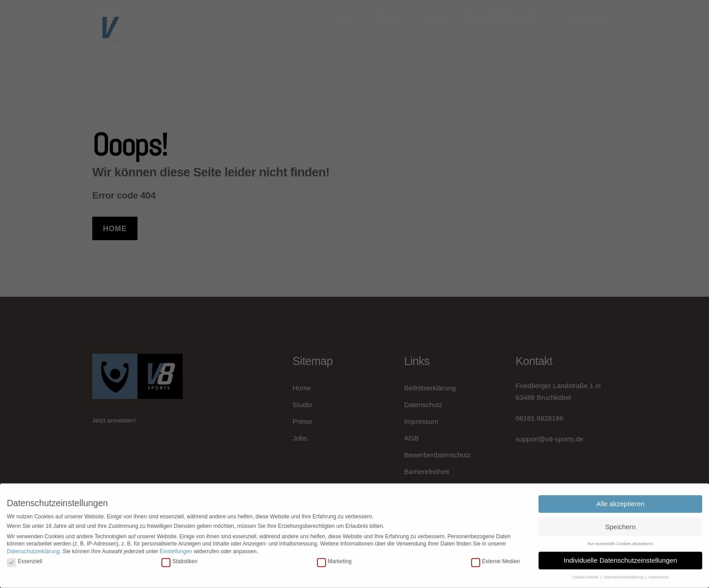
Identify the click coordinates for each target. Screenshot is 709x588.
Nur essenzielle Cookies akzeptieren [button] (620, 540)
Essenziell (24, 557)
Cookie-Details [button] (586, 573)
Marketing (334, 557)
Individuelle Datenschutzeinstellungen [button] (620, 556)
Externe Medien (496, 557)
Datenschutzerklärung (33, 547)
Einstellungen (176, 547)
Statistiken (179, 557)
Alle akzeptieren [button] (621, 500)
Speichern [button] (620, 523)
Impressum (659, 573)
